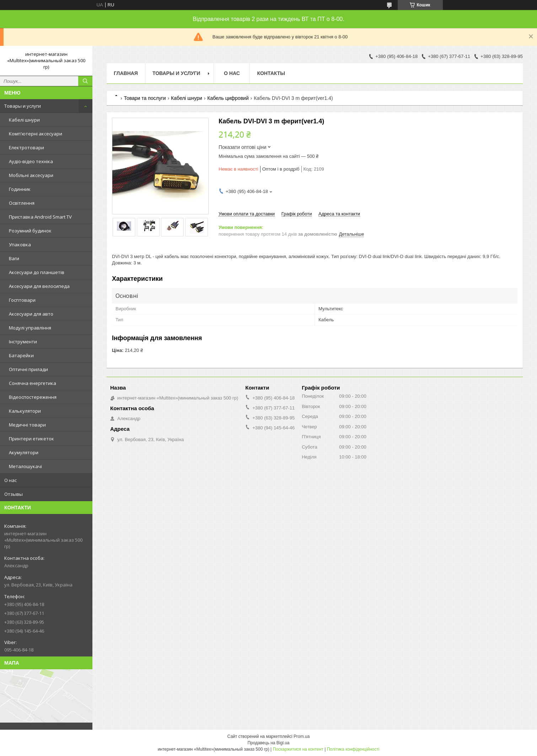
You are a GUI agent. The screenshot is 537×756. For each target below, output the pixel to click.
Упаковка (20, 245)
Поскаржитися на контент (298, 749)
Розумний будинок (30, 231)
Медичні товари (27, 425)
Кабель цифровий (228, 98)
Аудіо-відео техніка (31, 161)
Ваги (14, 258)
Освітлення (22, 203)
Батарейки (21, 355)
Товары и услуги (23, 106)
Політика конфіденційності (353, 749)
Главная (126, 73)
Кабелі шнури (24, 120)
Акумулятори (24, 452)
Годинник (20, 189)
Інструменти (23, 342)
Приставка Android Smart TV (40, 217)
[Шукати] (85, 81)
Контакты (271, 73)
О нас (10, 480)
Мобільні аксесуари (31, 175)
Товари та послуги (145, 98)
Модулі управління (30, 328)
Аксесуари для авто (31, 314)
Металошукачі (25, 466)
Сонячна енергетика (33, 383)
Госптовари (22, 300)
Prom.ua (302, 736)
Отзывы (14, 494)
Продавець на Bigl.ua (268, 743)
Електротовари (26, 148)
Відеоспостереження (33, 397)
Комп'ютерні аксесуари (36, 134)
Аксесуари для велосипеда (39, 286)
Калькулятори (25, 411)
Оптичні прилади (28, 369)
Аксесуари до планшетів (37, 272)
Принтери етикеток (31, 439)
